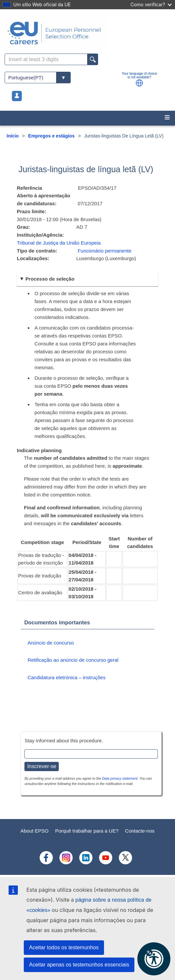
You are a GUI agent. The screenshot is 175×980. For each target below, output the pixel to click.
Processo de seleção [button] (50, 279)
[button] (139, 83)
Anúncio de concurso (51, 643)
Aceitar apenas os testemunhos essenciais (79, 965)
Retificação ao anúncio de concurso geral (73, 660)
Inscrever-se (42, 766)
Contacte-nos (140, 831)
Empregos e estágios (51, 136)
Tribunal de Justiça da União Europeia (59, 243)
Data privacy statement (120, 778)
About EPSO (35, 831)
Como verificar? (151, 4)
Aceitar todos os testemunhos (64, 947)
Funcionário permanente (105, 251)
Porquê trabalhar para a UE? (87, 831)
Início (13, 136)
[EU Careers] (87, 33)
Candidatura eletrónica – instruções (66, 677)
